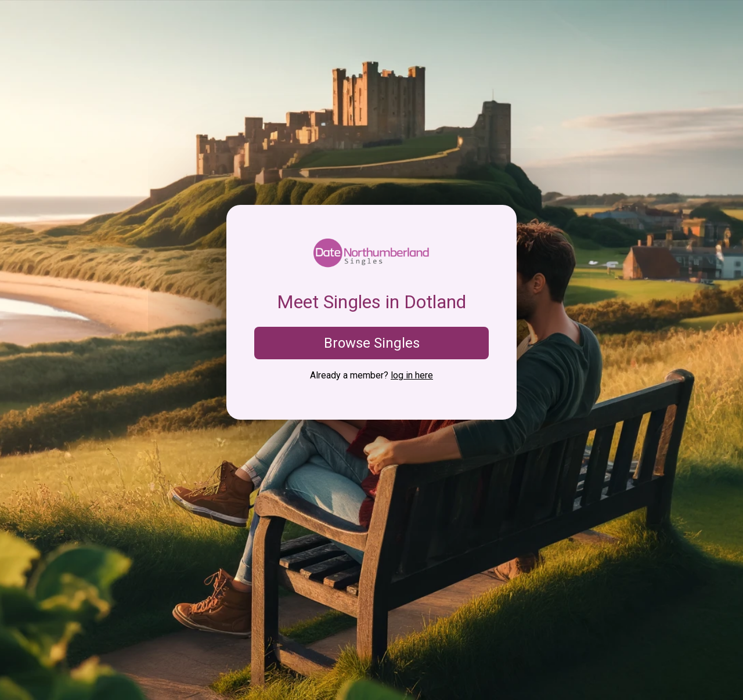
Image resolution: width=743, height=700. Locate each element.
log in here (412, 375)
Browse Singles (372, 343)
